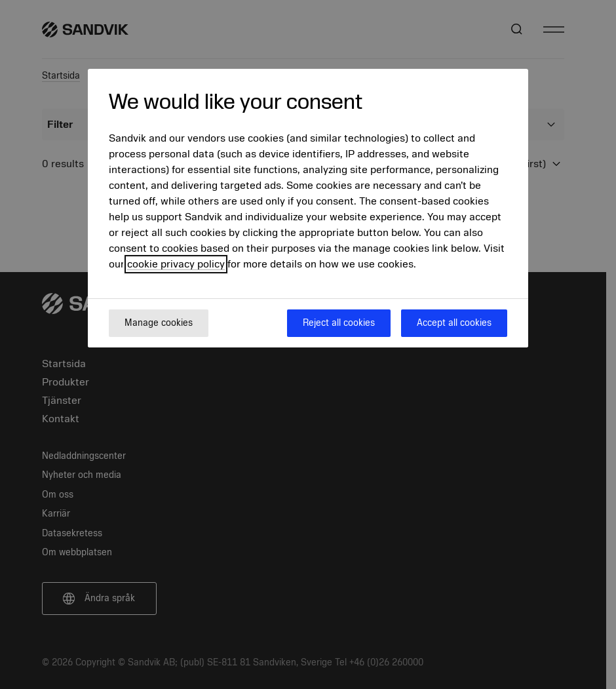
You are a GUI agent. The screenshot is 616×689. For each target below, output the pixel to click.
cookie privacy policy (176, 264)
